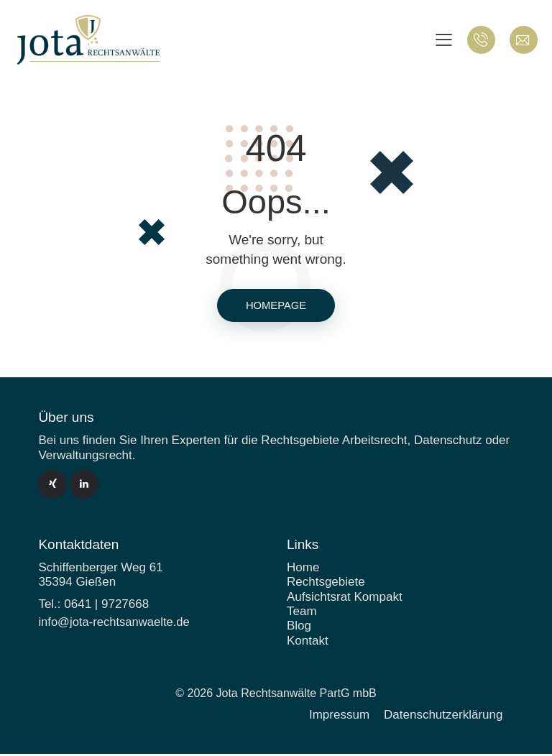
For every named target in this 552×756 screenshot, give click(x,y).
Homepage (276, 306)
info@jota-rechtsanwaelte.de (116, 624)
